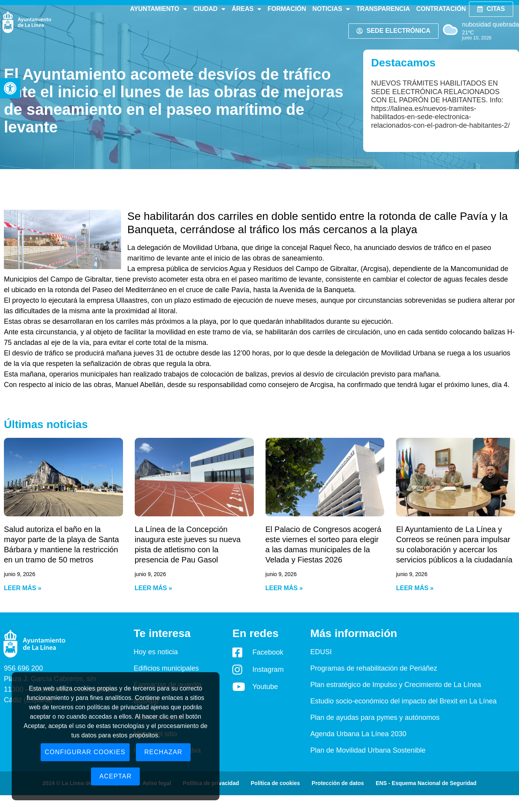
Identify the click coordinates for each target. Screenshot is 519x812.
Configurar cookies (85, 752)
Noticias (331, 9)
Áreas (246, 9)
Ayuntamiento (159, 9)
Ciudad (209, 9)
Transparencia (383, 9)
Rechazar (163, 752)
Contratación (441, 9)
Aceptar (115, 776)
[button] (10, 88)
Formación (287, 9)
